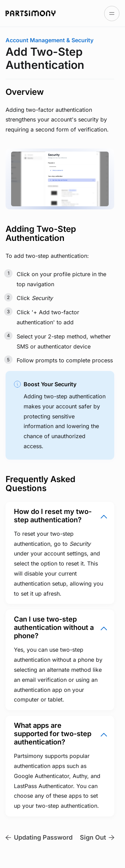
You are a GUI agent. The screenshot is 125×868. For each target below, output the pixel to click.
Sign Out (97, 837)
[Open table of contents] (112, 13)
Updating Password (39, 837)
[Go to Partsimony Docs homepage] (31, 13)
